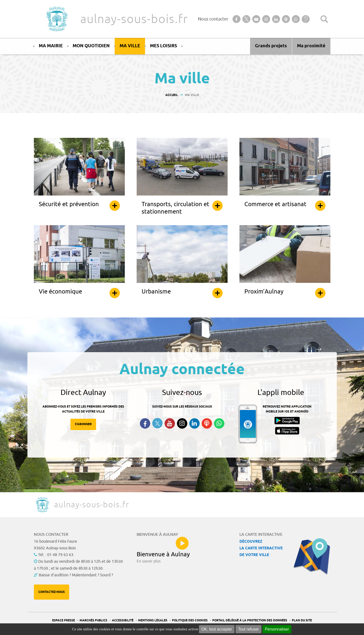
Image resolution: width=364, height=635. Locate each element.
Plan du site (302, 621)
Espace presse (64, 621)
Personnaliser (277, 629)
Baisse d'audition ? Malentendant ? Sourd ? (76, 575)
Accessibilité (123, 621)
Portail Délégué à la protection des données (250, 621)
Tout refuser (248, 629)
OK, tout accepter (217, 629)
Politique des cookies (190, 621)
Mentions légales (153, 621)
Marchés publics (93, 621)
